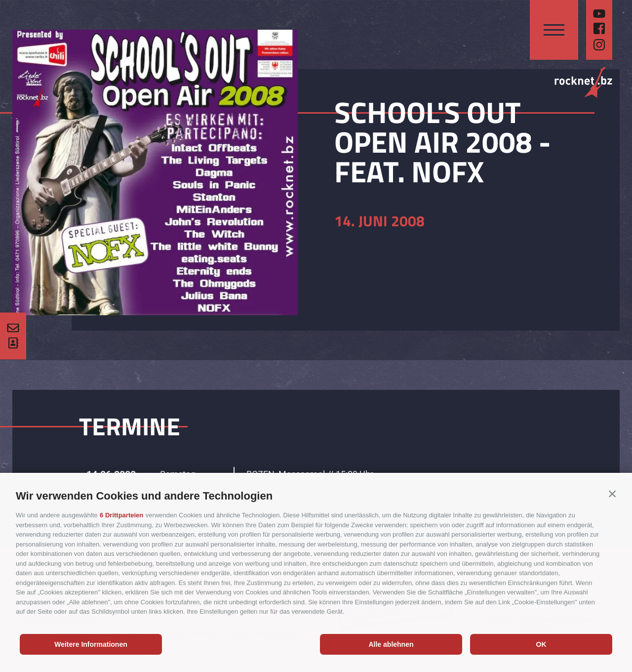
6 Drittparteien (121, 515)
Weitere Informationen (91, 644)
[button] (612, 494)
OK (541, 644)
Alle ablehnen (391, 644)
